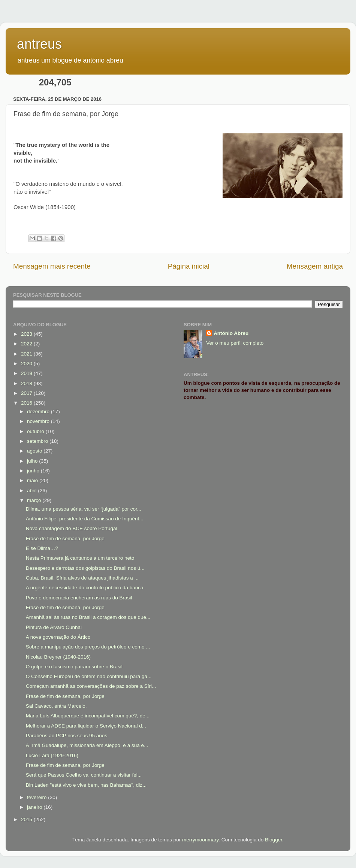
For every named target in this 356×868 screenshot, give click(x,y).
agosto (35, 451)
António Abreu (231, 333)
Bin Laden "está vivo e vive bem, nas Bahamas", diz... (86, 785)
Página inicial (189, 266)
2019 (27, 373)
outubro (36, 431)
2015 (27, 819)
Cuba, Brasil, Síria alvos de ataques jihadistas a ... (82, 578)
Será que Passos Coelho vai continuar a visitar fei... (84, 775)
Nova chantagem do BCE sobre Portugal (72, 528)
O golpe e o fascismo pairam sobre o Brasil (74, 667)
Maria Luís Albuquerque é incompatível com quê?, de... (88, 716)
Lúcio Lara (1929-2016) (52, 755)
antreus (39, 44)
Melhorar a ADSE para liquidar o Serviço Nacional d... (86, 726)
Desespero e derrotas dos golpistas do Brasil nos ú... (85, 568)
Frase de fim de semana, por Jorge (65, 539)
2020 (27, 364)
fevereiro (37, 797)
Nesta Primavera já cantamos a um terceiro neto (80, 558)
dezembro (39, 412)
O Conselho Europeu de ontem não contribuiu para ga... (89, 676)
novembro (39, 421)
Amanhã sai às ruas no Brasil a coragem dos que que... (88, 617)
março (35, 500)
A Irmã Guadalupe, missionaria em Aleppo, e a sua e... (87, 745)
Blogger (274, 840)
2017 (27, 393)
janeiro (35, 807)
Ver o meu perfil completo (235, 343)
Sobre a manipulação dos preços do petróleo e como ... (88, 647)
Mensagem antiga (315, 266)
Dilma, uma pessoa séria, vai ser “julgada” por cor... (84, 509)
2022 (27, 344)
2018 (27, 383)
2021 (27, 354)
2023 (27, 334)
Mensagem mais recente (52, 266)
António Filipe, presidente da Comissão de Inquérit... (85, 519)
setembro (38, 441)
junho (34, 471)
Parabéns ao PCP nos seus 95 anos (67, 736)
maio (33, 480)
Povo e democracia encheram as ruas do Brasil (79, 598)
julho (33, 461)
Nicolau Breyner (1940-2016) (58, 657)
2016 (27, 403)
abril (32, 491)
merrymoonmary (200, 840)
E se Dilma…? (42, 548)
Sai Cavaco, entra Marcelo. (56, 706)
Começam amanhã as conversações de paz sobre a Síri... (91, 686)
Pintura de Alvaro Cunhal (54, 627)
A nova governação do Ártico (58, 637)
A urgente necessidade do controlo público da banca (85, 588)
